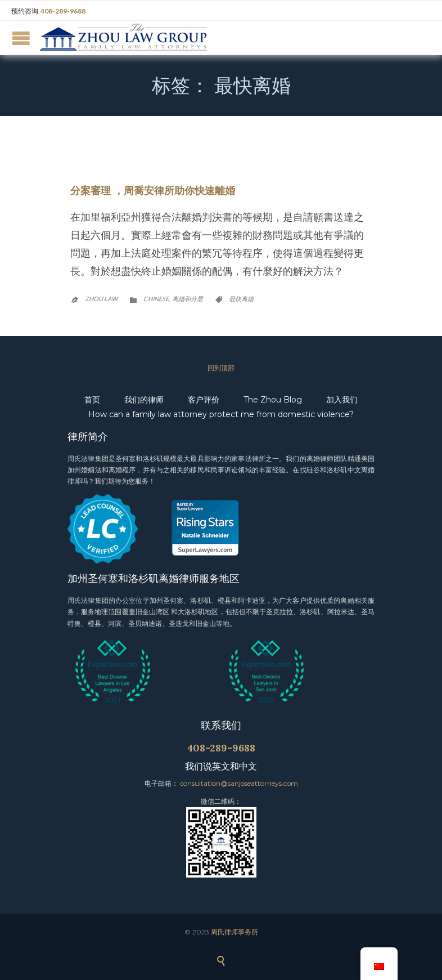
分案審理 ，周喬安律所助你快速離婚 (153, 191)
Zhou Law (101, 299)
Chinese (156, 299)
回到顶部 (221, 368)
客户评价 (204, 400)
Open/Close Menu (21, 38)
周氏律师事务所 (234, 932)
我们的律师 (144, 400)
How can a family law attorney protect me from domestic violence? (221, 414)
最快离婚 (241, 299)
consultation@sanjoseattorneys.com (239, 783)
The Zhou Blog (273, 400)
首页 (92, 400)
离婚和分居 (188, 299)
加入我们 (342, 400)
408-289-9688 (63, 11)
